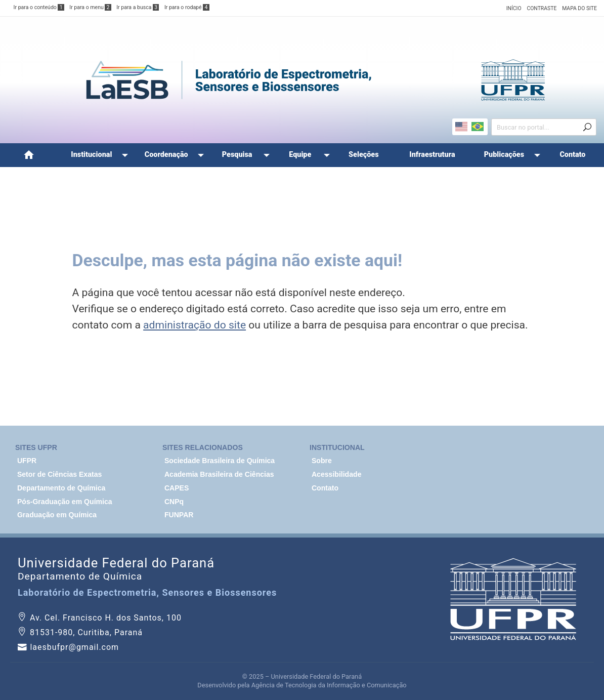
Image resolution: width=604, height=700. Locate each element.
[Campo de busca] (540, 127)
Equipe (300, 155)
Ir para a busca (138, 7)
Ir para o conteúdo (39, 7)
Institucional (91, 155)
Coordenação (166, 155)
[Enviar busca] (587, 128)
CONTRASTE (542, 8)
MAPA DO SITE (579, 8)
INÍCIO (514, 8)
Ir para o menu (90, 7)
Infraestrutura (432, 155)
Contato (572, 155)
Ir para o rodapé (187, 7)
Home (29, 155)
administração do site (195, 325)
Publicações (504, 155)
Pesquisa (237, 155)
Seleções (363, 155)
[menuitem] (29, 155)
